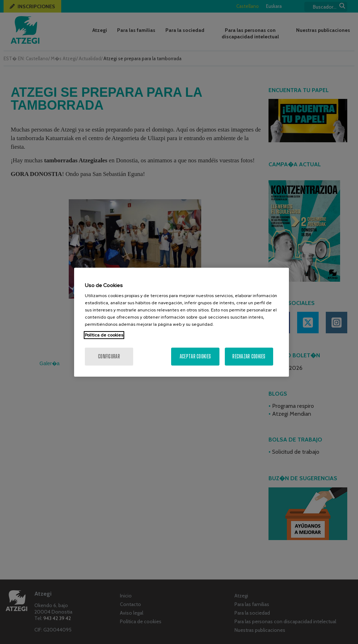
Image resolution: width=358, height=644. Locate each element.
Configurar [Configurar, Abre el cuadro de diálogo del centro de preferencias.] (109, 356)
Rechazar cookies (249, 356)
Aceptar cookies (195, 356)
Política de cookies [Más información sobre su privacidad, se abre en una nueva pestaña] (104, 335)
